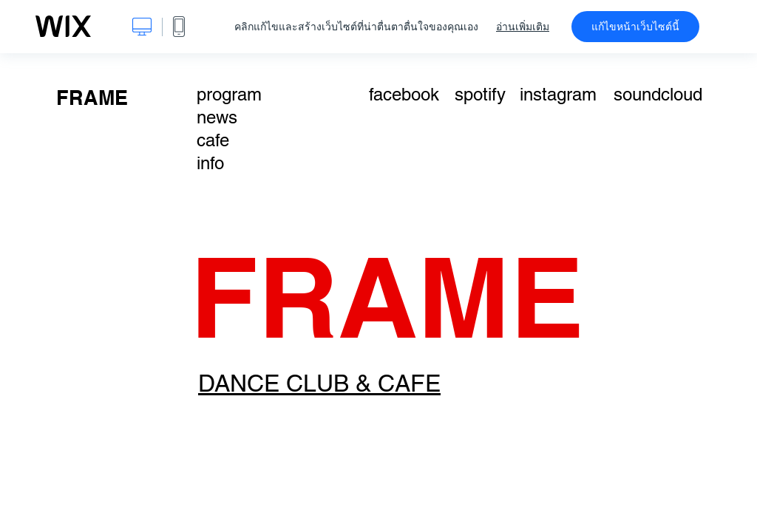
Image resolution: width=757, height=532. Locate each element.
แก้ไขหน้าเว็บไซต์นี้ (635, 27)
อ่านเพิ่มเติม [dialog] (523, 27)
